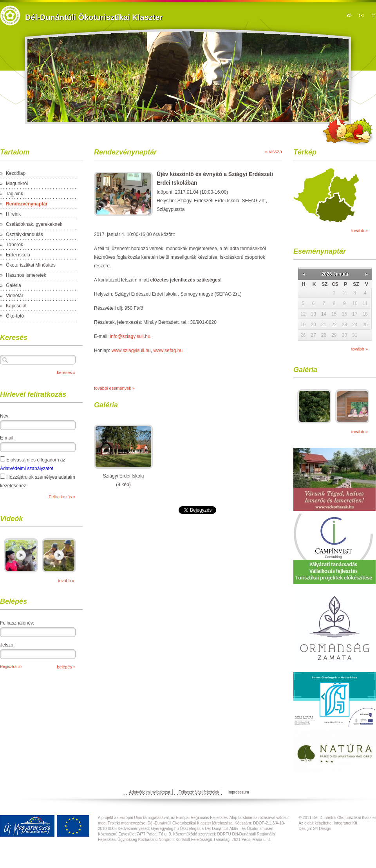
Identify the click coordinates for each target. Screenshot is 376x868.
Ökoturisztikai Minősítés (31, 265)
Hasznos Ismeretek (26, 275)
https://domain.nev (10, 15)
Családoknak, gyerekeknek (34, 224)
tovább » (66, 581)
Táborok (14, 245)
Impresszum (238, 792)
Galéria (14, 285)
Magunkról (17, 183)
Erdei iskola (18, 255)
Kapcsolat (16, 306)
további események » (114, 388)
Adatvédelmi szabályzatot (27, 469)
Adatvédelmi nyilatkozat (149, 792)
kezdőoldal (349, 15)
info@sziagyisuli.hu (130, 336)
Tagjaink (14, 194)
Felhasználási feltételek (199, 792)
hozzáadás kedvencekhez (373, 15)
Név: (5, 416)
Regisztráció (11, 667)
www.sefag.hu (168, 350)
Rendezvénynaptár (27, 204)
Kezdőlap (16, 173)
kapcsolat (361, 15)
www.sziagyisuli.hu (131, 350)
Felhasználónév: (17, 623)
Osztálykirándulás (24, 234)
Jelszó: (7, 645)
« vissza (274, 152)
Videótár (14, 296)
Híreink (13, 214)
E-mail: (7, 438)
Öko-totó (15, 316)
